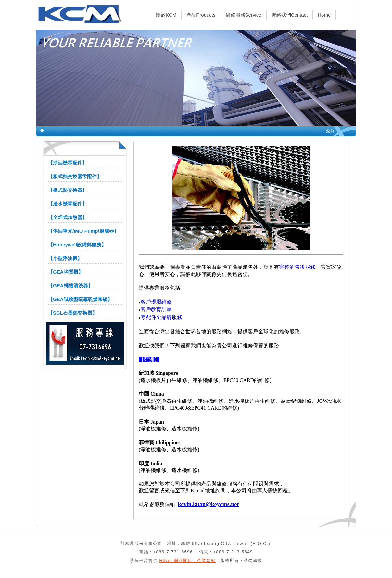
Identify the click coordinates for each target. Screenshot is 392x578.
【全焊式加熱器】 (68, 217)
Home (324, 15)
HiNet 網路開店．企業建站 (187, 561)
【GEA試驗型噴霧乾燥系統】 (80, 299)
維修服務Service (244, 15)
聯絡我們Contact (290, 15)
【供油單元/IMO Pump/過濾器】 (83, 231)
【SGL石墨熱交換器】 (73, 313)
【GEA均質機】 (66, 272)
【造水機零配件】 (68, 204)
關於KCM (166, 15)
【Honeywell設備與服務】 (77, 245)
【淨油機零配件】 (68, 163)
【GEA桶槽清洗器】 (70, 286)
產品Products (201, 15)
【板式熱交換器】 (68, 190)
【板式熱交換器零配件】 (75, 176)
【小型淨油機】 (65, 258)
